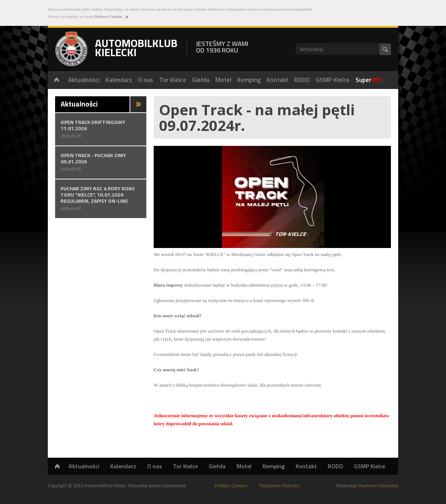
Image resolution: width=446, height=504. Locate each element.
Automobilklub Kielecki (71, 49)
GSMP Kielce (370, 466)
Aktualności (84, 466)
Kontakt (306, 466)
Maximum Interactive (378, 486)
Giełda (217, 466)
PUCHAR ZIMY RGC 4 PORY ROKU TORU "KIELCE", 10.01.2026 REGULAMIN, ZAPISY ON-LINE (101, 198)
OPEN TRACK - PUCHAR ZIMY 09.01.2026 (101, 162)
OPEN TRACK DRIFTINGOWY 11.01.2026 (101, 129)
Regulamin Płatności (279, 486)
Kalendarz (123, 466)
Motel (244, 466)
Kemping (274, 466)
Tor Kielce (185, 466)
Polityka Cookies (231, 486)
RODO (335, 466)
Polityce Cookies (108, 16)
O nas (155, 466)
